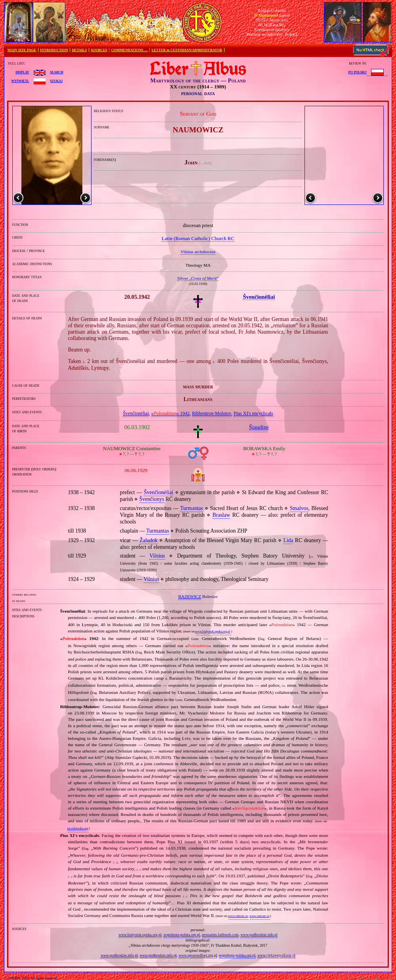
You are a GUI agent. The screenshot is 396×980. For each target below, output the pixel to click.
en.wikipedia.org (78, 828)
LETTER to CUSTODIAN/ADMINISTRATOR (187, 50)
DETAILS (79, 50)
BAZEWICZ (190, 596)
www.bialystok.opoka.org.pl (213, 631)
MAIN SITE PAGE (22, 50)
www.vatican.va (238, 916)
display (22, 72)
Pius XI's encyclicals (253, 413)
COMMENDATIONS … (129, 50)
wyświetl (20, 80)
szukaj (56, 80)
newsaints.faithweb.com (220, 935)
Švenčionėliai (136, 413)
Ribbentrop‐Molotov (212, 413)
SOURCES (99, 50)
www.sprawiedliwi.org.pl (198, 955)
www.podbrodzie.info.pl (259, 935)
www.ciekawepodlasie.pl (276, 955)
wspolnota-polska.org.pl (182, 935)
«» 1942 (170, 413)
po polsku (358, 72)
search (56, 72)
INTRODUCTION (54, 50)
